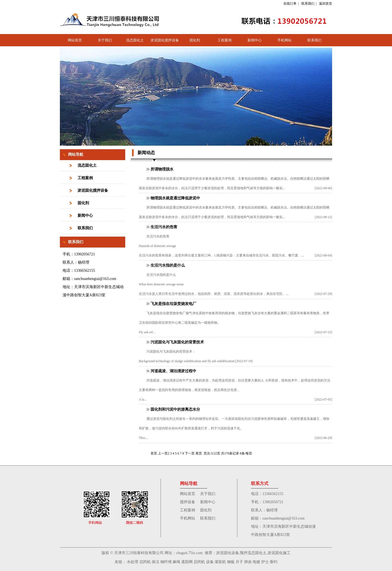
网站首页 (75, 40)
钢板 (231, 562)
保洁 (155, 562)
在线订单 (290, 4)
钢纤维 (166, 562)
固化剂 (195, 40)
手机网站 (284, 40)
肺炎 (248, 562)
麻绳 (176, 562)
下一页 (190, 453)
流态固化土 (135, 40)
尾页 (199, 453)
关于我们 (105, 40)
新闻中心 (255, 40)
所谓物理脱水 (162, 169)
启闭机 (145, 562)
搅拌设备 (188, 502)
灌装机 (220, 562)
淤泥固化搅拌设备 (165, 40)
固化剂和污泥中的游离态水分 (175, 409)
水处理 (133, 562)
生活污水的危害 (164, 227)
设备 (210, 562)
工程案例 (225, 40)
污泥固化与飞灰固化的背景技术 (177, 342)
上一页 (163, 453)
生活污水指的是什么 (168, 265)
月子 (239, 562)
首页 (154, 453)
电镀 (256, 562)
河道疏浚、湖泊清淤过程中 (173, 371)
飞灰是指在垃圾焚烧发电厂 (173, 304)
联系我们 (308, 4)
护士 (265, 562)
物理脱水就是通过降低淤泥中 (175, 198)
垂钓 (274, 562)
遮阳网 (187, 562)
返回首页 (326, 4)
